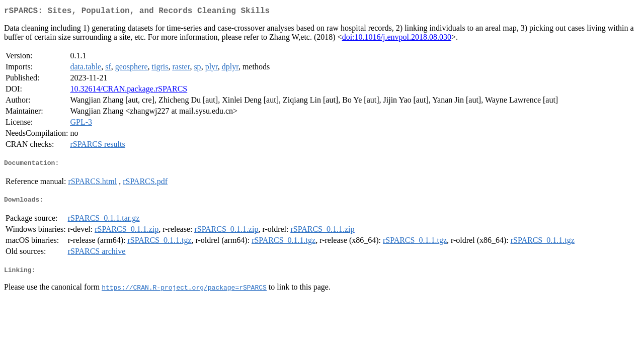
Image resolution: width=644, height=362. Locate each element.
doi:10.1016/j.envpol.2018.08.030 (397, 39)
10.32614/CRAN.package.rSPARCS (129, 91)
